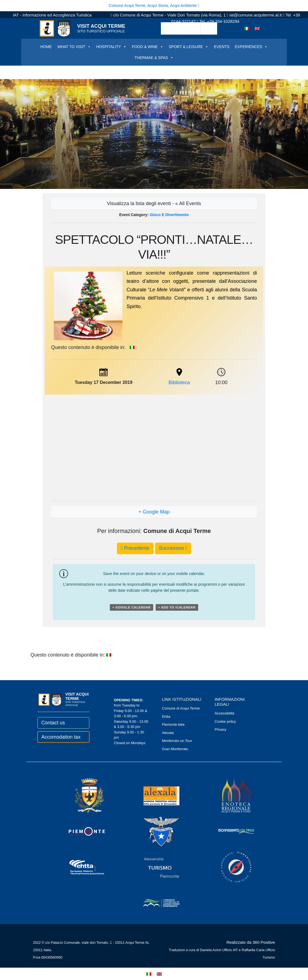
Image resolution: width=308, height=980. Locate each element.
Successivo (173, 548)
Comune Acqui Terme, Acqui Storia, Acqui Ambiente (154, 5)
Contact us (53, 723)
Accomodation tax (61, 737)
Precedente (135, 548)
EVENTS (222, 47)
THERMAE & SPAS (154, 58)
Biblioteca (179, 382)
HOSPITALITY (111, 47)
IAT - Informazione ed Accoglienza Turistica (52, 15)
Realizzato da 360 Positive (251, 942)
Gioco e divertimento (169, 215)
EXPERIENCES (251, 47)
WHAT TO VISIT (74, 47)
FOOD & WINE (148, 47)
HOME (46, 47)
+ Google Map (154, 512)
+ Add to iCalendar (177, 607)
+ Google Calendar (131, 607)
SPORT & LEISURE (189, 47)
